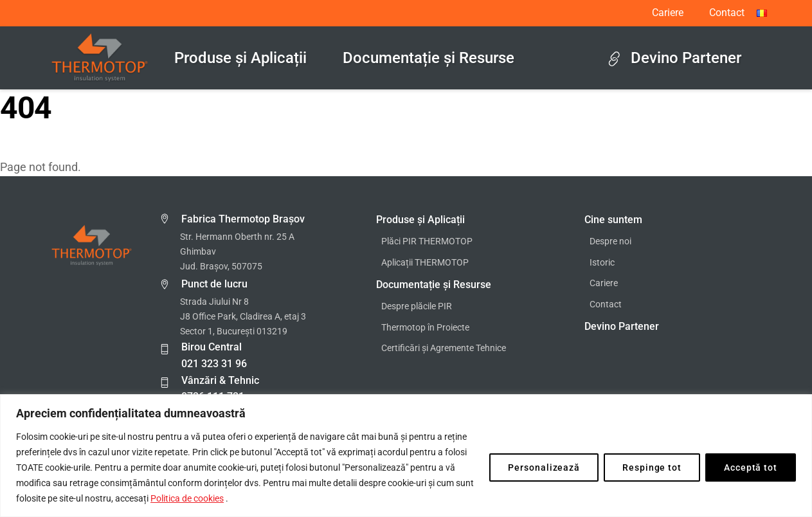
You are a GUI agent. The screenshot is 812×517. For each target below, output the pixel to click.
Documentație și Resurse (429, 58)
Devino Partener (674, 58)
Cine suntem (613, 220)
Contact (727, 13)
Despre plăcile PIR (417, 306)
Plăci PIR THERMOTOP (427, 241)
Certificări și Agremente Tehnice (444, 348)
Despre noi (610, 241)
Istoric (602, 263)
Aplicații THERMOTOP (425, 263)
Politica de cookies (187, 498)
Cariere (668, 13)
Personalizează (544, 467)
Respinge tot (652, 467)
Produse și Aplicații (240, 58)
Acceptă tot (751, 467)
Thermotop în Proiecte (425, 328)
